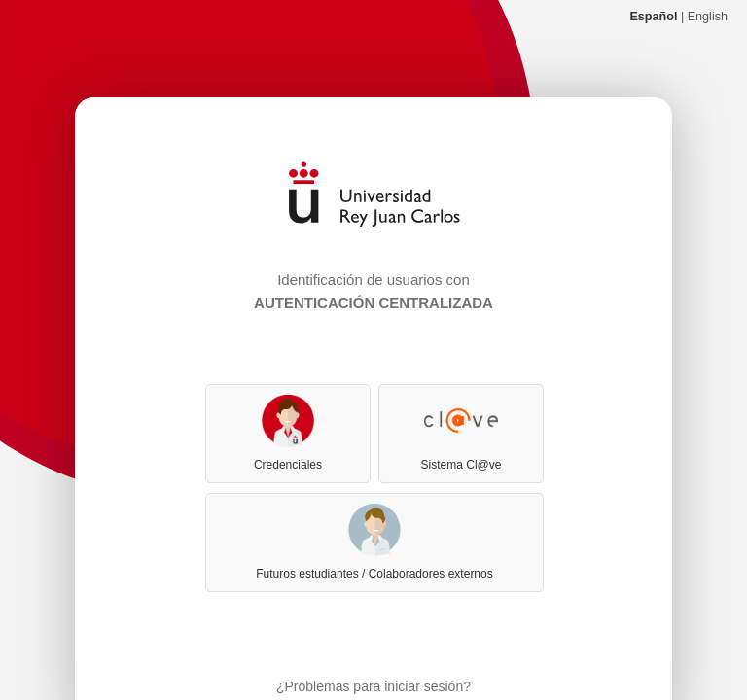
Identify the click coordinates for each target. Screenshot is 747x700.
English (708, 17)
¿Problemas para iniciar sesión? (373, 686)
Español (653, 17)
